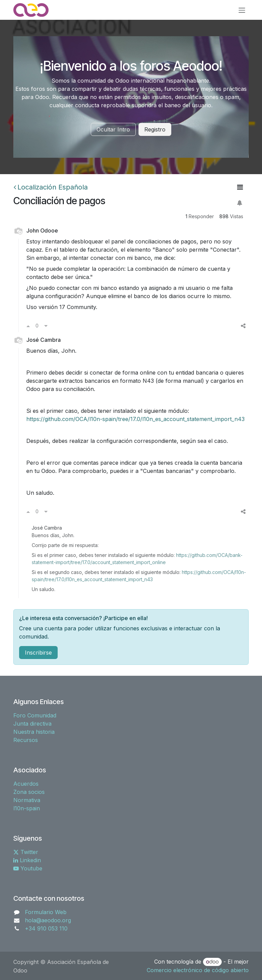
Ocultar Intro (113, 129)
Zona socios (29, 792)
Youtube (28, 868)
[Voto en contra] (46, 326)
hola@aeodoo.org (48, 920)
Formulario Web (46, 912)
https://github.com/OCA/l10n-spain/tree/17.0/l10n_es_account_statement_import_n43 (135, 419)
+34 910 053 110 (46, 928)
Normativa (27, 800)
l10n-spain (27, 808)
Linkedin (27, 860)
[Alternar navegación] (242, 10)
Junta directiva (32, 724)
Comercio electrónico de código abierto (198, 970)
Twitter (26, 852)
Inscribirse (38, 653)
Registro (155, 129)
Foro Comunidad (35, 715)
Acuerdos (26, 784)
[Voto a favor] (28, 326)
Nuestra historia (34, 732)
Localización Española (51, 187)
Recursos (26, 740)
